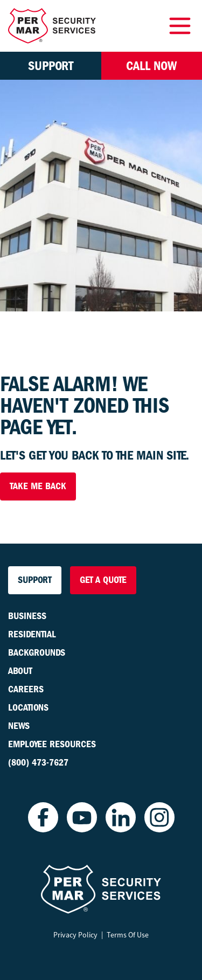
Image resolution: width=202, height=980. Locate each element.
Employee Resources (52, 744)
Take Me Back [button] (38, 486)
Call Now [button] (151, 66)
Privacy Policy (75, 935)
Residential (32, 634)
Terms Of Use (128, 935)
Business (27, 616)
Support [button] (51, 66)
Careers (26, 689)
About (20, 671)
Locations (28, 708)
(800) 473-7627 (38, 763)
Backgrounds (37, 653)
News (19, 726)
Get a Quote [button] (103, 580)
